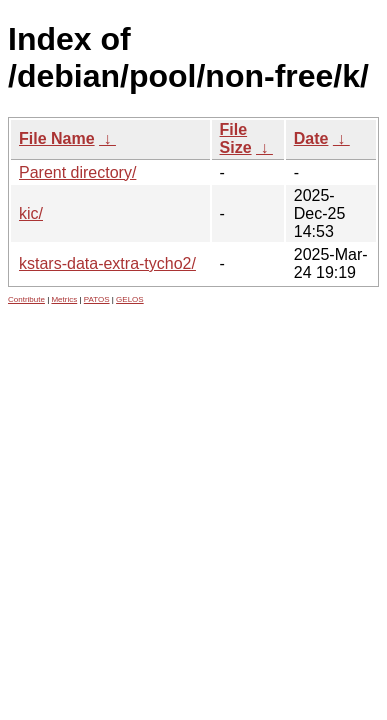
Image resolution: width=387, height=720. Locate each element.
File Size (236, 138)
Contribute (26, 299)
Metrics (64, 299)
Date (311, 138)
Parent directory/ (77, 172)
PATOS (97, 299)
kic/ (31, 213)
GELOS (130, 299)
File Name (57, 138)
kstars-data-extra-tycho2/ (107, 263)
